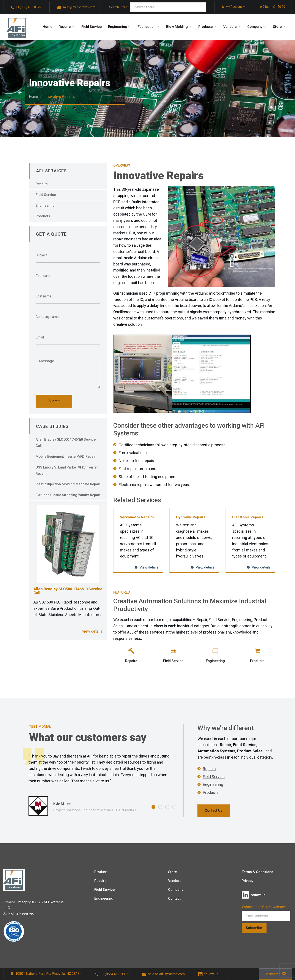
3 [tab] (167, 807)
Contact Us (214, 811)
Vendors (230, 27)
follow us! (209, 974)
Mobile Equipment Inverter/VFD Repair (66, 457)
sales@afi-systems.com (163, 974)
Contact (174, 898)
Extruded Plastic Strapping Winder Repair (68, 495)
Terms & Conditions (257, 872)
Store (277, 27)
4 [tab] (174, 807)
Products (206, 27)
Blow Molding (177, 27)
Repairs (65, 27)
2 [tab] (160, 807)
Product (101, 872)
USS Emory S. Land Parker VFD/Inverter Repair (67, 470)
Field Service (91, 27)
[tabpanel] (100, 782)
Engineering (118, 27)
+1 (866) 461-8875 (112, 974)
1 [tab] (153, 807)
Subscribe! (254, 928)
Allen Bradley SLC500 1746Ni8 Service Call (66, 443)
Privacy (248, 881)
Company (255, 27)
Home (47, 27)
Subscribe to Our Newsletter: (264, 907)
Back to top (275, 974)
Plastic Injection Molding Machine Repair (68, 484)
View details (147, 567)
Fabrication (147, 27)
